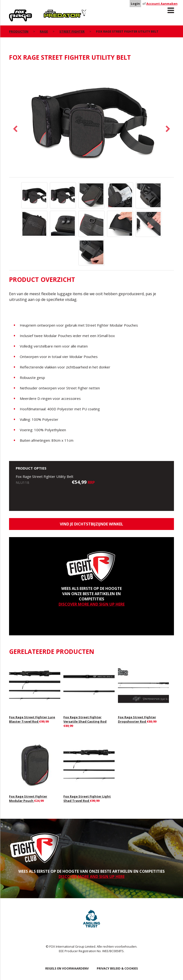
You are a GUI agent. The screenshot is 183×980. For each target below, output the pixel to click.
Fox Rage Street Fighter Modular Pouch (28, 799)
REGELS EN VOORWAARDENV (67, 968)
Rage (14, 12)
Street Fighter (72, 31)
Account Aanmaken (162, 4)
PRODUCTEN (19, 31)
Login (135, 4)
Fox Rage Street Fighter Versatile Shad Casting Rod (85, 719)
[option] (91, 122)
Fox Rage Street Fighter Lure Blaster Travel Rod (32, 719)
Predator (52, 12)
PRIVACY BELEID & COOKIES (117, 968)
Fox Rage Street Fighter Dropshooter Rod (137, 719)
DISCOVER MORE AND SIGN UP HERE (92, 604)
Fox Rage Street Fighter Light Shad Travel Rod (87, 799)
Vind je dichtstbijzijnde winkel (91, 524)
